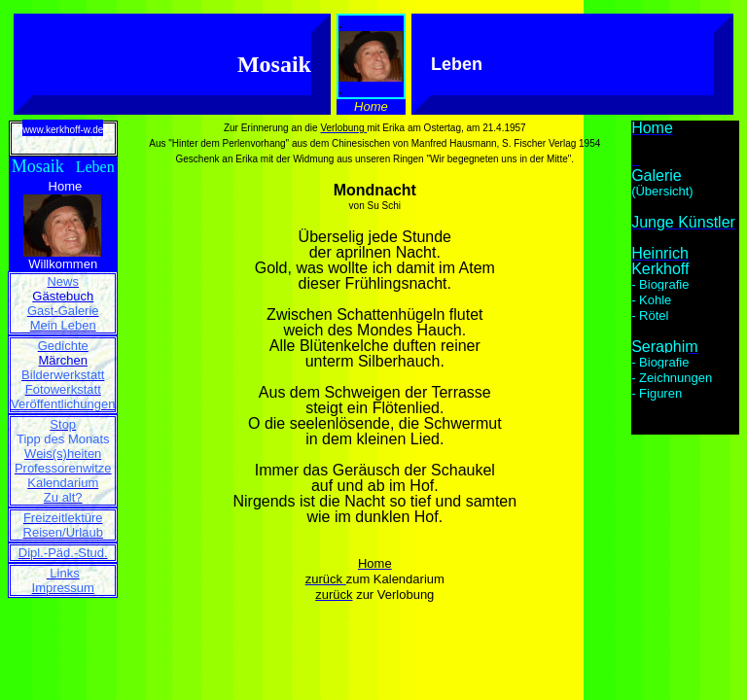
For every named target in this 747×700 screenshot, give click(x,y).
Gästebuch (63, 296)
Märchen (63, 360)
